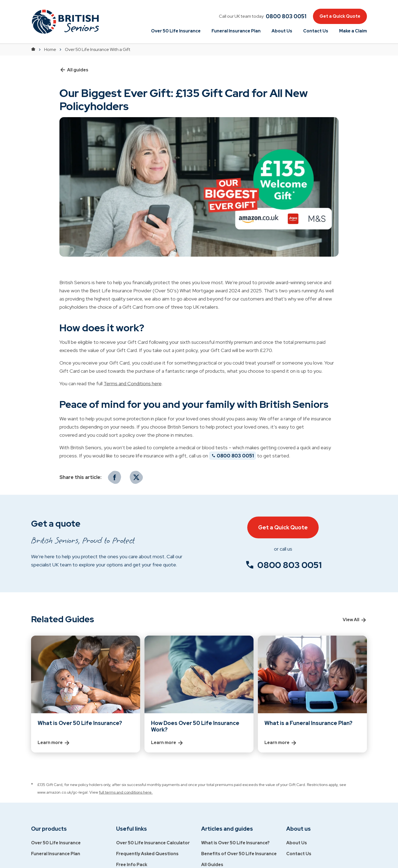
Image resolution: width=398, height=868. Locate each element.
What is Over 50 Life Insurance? (235, 843)
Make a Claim (353, 31)
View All (355, 620)
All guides (74, 70)
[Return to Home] (33, 50)
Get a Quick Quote (340, 16)
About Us (282, 31)
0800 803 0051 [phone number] (290, 565)
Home (50, 49)
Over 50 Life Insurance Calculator (153, 843)
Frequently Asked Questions (147, 854)
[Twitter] (136, 477)
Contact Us (316, 31)
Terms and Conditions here (132, 383)
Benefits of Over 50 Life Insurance (239, 854)
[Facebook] (114, 477)
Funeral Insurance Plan (236, 31)
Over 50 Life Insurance (176, 31)
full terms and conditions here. (126, 792)
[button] (65, 22)
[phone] (285, 16)
